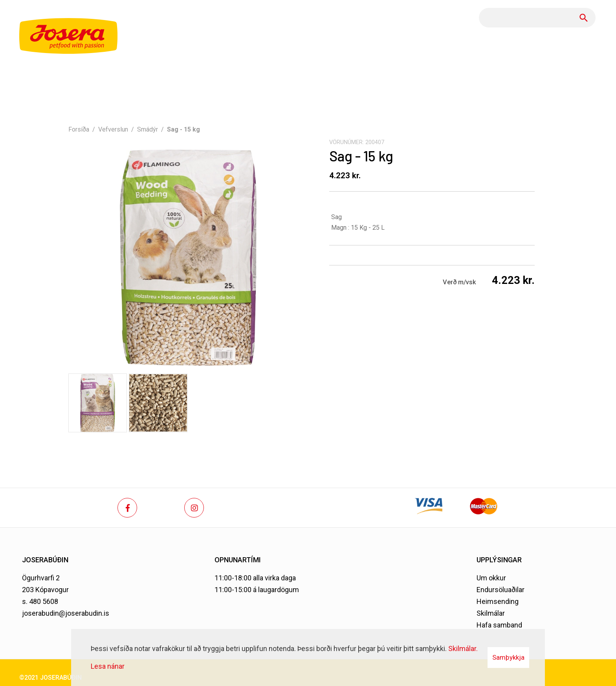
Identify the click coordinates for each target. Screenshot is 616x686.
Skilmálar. (463, 648)
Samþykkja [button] (508, 657)
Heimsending (498, 601)
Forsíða (79, 129)
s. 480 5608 (40, 601)
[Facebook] (127, 508)
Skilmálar (491, 613)
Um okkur (491, 578)
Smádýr (148, 129)
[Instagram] (194, 508)
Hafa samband (499, 625)
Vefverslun (113, 129)
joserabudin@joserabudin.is (66, 613)
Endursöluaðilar (500, 590)
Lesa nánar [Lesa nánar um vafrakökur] (108, 666)
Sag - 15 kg (183, 129)
